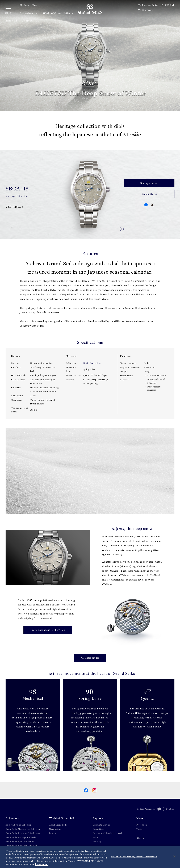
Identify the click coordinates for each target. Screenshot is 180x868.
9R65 (85, 363)
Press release (143, 825)
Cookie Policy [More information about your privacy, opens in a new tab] (42, 864)
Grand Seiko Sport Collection (20, 841)
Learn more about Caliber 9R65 (48, 630)
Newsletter (145, 10)
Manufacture (55, 829)
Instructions (95, 363)
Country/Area (28, 5)
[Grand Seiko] (90, 9)
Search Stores (149, 194)
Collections (28, 14)
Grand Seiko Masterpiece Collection (23, 829)
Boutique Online (148, 5)
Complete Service (102, 825)
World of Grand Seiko (58, 14)
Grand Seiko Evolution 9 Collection (23, 833)
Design (52, 833)
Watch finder (90, 658)
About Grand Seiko (58, 825)
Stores (140, 838)
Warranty (97, 841)
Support (98, 818)
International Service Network (108, 833)
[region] (90, 857)
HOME (8, 21)
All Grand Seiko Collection (18, 825)
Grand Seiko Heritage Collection (21, 837)
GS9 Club (168, 5)
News (140, 818)
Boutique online (149, 183)
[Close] (174, 857)
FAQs (95, 837)
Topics (139, 829)
